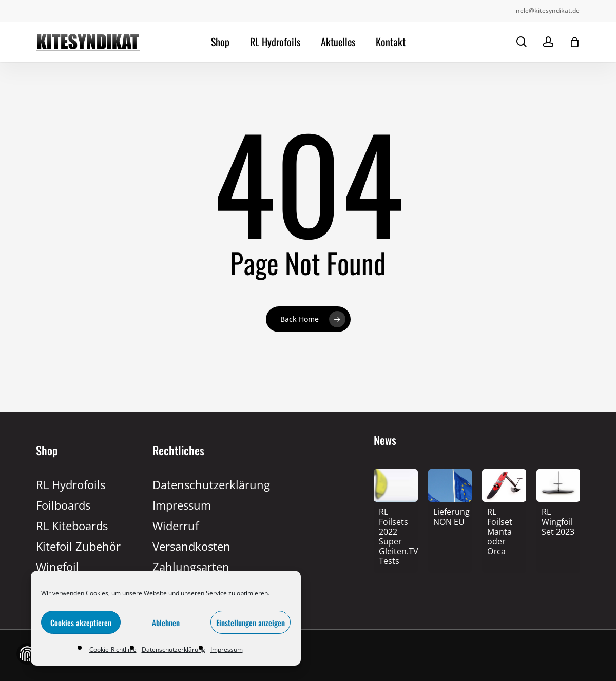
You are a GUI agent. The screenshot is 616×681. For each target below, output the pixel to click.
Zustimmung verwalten (27, 654)
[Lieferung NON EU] (450, 518)
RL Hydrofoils (71, 484)
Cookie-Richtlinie (113, 649)
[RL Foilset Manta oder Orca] (504, 532)
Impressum (227, 649)
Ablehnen (166, 622)
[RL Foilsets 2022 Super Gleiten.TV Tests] (396, 537)
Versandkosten (191, 546)
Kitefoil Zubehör (78, 546)
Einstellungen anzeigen (251, 622)
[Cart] (574, 42)
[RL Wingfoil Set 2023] (559, 522)
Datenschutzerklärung (174, 649)
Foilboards (63, 505)
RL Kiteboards (72, 526)
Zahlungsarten (191, 567)
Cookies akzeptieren (81, 622)
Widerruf (176, 526)
